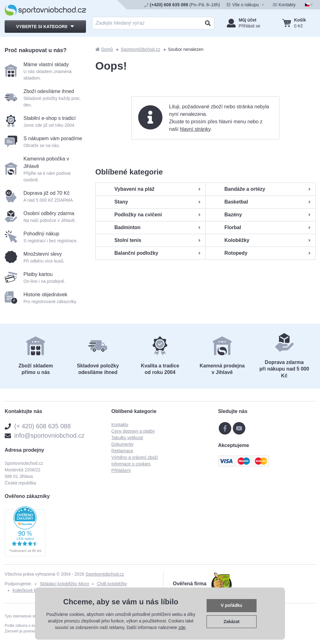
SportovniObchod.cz (140, 49)
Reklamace (122, 451)
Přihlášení (121, 470)
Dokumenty (122, 444)
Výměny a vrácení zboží (135, 457)
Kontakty (120, 425)
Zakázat (231, 622)
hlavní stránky (195, 129)
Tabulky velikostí (127, 438)
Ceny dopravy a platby (133, 431)
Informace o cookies (131, 464)
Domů (104, 49)
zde (182, 627)
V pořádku (232, 605)
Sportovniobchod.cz (105, 574)
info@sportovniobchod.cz (50, 435)
